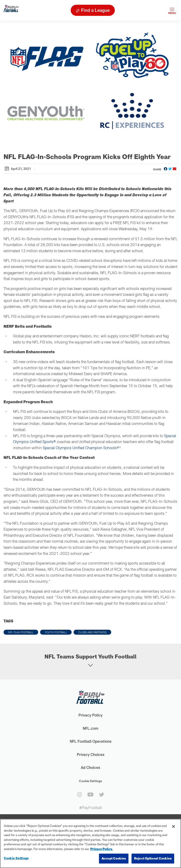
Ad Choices (90, 767)
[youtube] (90, 795)
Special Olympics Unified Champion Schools (80, 448)
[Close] (173, 826)
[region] (90, 843)
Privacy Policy (90, 715)
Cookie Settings (90, 781)
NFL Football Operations (91, 741)
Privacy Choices (91, 754)
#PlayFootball (91, 807)
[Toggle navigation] (172, 10)
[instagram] (79, 795)
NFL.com (90, 728)
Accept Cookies (114, 858)
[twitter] (102, 795)
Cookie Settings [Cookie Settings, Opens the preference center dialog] (16, 858)
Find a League (95, 10)
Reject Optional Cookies (153, 858)
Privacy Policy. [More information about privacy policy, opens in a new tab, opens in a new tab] (102, 849)
